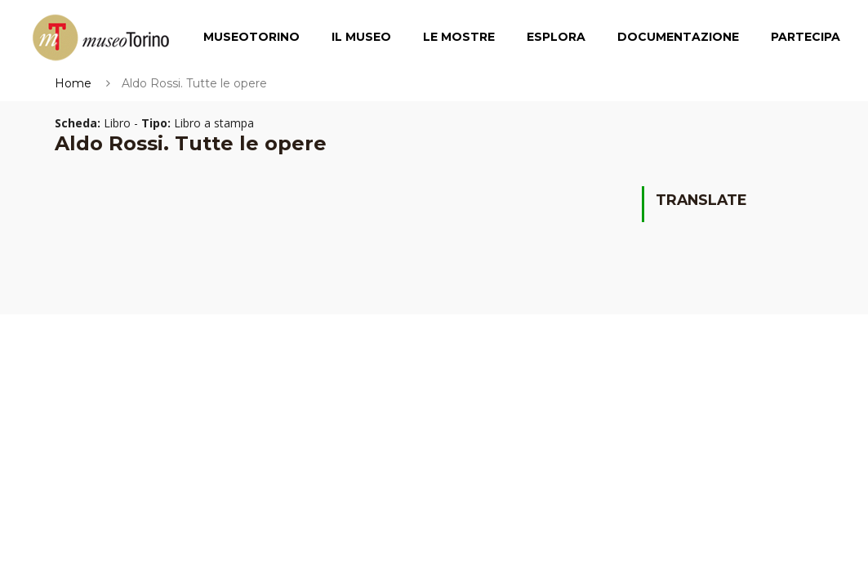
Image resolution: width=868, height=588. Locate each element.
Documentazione (678, 37)
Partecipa (806, 37)
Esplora (556, 37)
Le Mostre (459, 37)
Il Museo (361, 37)
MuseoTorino (251, 37)
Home (73, 83)
